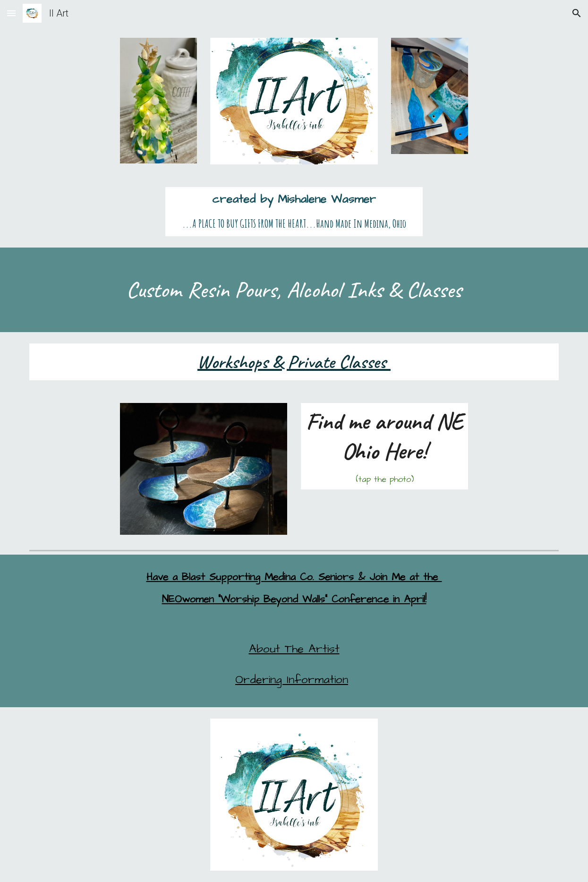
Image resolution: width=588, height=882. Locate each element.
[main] (294, 212)
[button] (11, 13)
